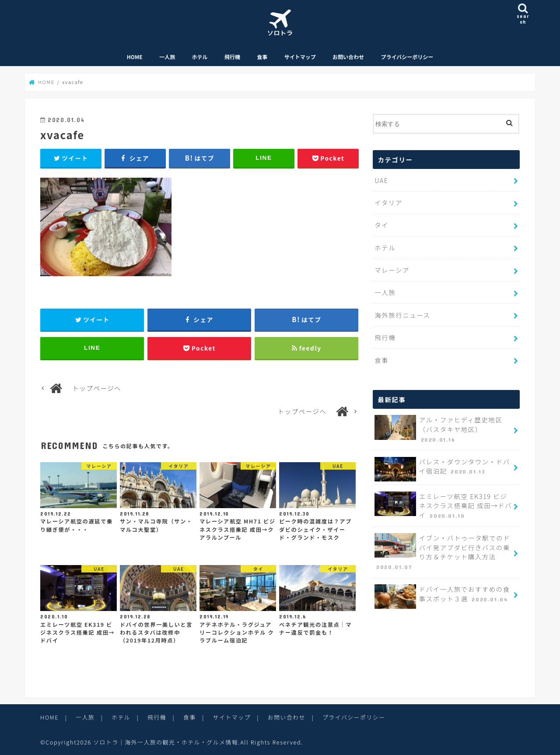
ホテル (200, 57)
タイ (381, 225)
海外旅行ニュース (402, 315)
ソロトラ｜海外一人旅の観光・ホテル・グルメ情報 (166, 742)
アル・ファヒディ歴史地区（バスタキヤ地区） (438, 429)
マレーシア (392, 270)
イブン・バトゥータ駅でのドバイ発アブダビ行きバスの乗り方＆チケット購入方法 (442, 552)
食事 (262, 57)
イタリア (388, 202)
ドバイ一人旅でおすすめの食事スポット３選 (442, 597)
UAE (381, 180)
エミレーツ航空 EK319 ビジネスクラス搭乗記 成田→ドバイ (443, 506)
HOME (135, 57)
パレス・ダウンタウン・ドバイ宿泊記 (442, 469)
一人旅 (167, 57)
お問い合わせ (348, 57)
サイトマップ (300, 57)
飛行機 (232, 57)
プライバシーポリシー (407, 57)
